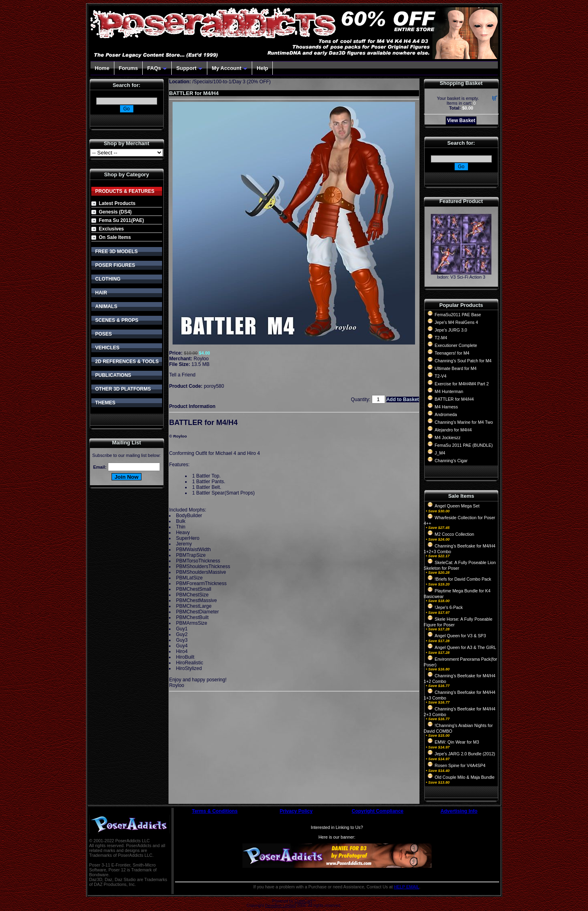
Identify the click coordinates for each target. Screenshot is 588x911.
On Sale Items (115, 237)
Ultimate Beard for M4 (456, 368)
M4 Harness (446, 407)
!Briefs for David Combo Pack (463, 579)
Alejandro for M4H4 (453, 430)
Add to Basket (403, 399)
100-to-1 (222, 82)
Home (102, 68)
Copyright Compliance (377, 811)
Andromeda (446, 414)
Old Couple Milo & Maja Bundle (465, 777)
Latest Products (117, 203)
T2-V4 (441, 376)
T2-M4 (441, 338)
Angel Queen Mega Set (457, 506)
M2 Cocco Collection (455, 534)
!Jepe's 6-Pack (449, 607)
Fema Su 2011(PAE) (122, 220)
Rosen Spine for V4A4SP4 (460, 765)
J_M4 (440, 453)
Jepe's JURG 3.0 (451, 330)
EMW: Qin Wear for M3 (457, 742)
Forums (129, 68)
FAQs (157, 68)
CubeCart (303, 901)
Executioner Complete (456, 345)
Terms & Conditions (215, 811)
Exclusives (112, 229)
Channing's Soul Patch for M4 (463, 361)
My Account (230, 68)
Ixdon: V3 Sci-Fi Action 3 (461, 277)
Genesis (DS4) (115, 212)
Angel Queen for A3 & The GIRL (466, 647)
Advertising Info (459, 811)
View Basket (461, 120)
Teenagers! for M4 (452, 353)
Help (262, 68)
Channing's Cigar (451, 461)
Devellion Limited (280, 906)
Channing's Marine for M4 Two (464, 422)
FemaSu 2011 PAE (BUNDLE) (464, 445)
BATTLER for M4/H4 (454, 399)
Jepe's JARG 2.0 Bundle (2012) (465, 754)
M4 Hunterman (449, 391)
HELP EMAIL (407, 887)
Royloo (201, 359)
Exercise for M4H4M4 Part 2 (462, 384)
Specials (203, 82)
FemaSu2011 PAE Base (458, 315)
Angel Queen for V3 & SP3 (460, 636)
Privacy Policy (296, 811)
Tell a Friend (182, 375)
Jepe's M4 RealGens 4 (456, 322)
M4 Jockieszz (448, 438)
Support (189, 68)
